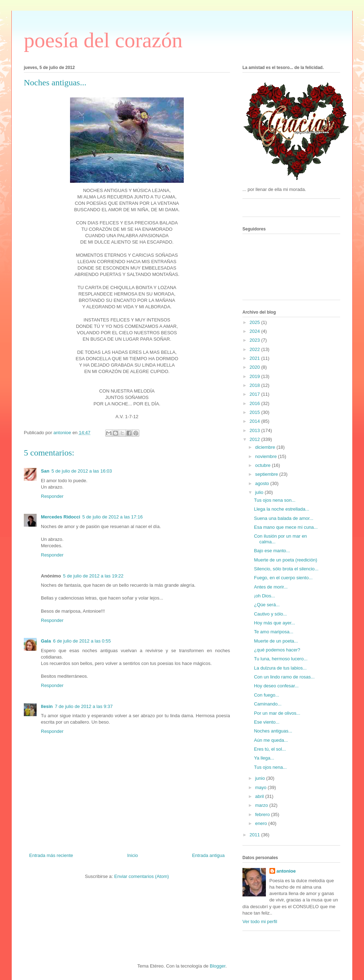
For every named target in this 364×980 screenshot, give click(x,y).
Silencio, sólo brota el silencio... (286, 569)
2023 (255, 340)
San (45, 471)
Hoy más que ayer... (274, 623)
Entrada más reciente (51, 855)
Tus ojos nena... (270, 767)
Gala (46, 641)
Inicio (133, 855)
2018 (255, 385)
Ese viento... (267, 722)
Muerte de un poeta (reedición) (285, 560)
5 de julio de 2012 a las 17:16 (113, 517)
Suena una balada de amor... (283, 518)
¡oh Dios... (264, 596)
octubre (264, 465)
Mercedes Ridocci (61, 517)
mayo (261, 787)
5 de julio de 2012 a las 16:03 (82, 471)
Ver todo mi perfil (260, 922)
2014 (255, 421)
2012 (255, 439)
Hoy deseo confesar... (276, 686)
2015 (255, 412)
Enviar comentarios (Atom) (141, 876)
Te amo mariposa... (274, 632)
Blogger (218, 966)
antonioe (286, 871)
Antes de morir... (271, 587)
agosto (263, 483)
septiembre (267, 474)
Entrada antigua (208, 855)
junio (261, 778)
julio (260, 492)
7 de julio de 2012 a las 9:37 (84, 706)
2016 (255, 403)
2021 (255, 358)
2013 (255, 430)
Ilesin (47, 706)
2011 (255, 835)
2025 (255, 322)
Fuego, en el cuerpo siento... (283, 578)
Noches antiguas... (273, 731)
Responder (52, 496)
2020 (255, 367)
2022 (255, 349)
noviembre (267, 456)
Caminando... (267, 704)
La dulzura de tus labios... (280, 668)
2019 (255, 376)
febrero (263, 814)
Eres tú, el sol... (270, 749)
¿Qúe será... (267, 605)
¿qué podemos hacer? (277, 650)
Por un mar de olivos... (277, 713)
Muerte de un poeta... (276, 641)
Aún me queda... (271, 740)
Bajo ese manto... (272, 551)
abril (260, 796)
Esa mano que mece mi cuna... (286, 527)
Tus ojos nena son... (275, 500)
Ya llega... (264, 758)
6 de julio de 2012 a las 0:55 (82, 641)
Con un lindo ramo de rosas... (284, 677)
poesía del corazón (103, 40)
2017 (255, 394)
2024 (255, 331)
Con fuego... (266, 695)
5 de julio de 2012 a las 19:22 (93, 576)
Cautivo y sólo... (270, 614)
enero (262, 823)
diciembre (266, 447)
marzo (262, 805)
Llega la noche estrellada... (281, 509)
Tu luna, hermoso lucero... (281, 659)
